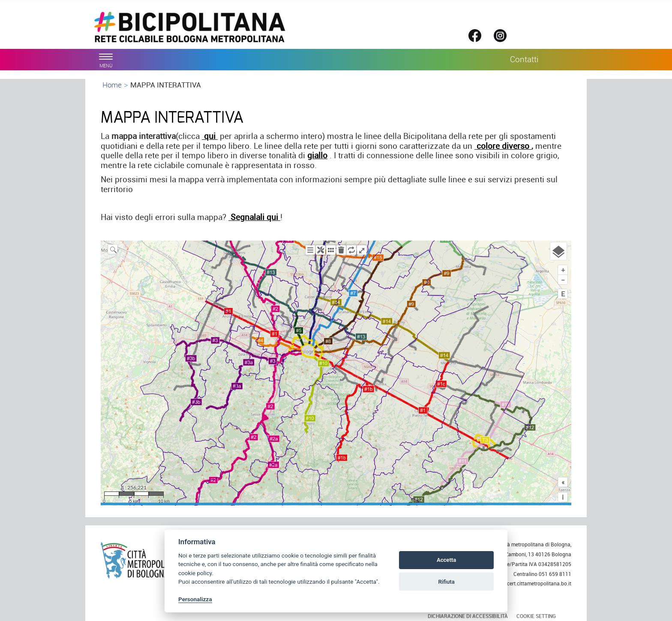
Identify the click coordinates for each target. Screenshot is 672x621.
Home (112, 85)
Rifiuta (446, 582)
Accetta (446, 560)
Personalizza (195, 599)
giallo (317, 155)
